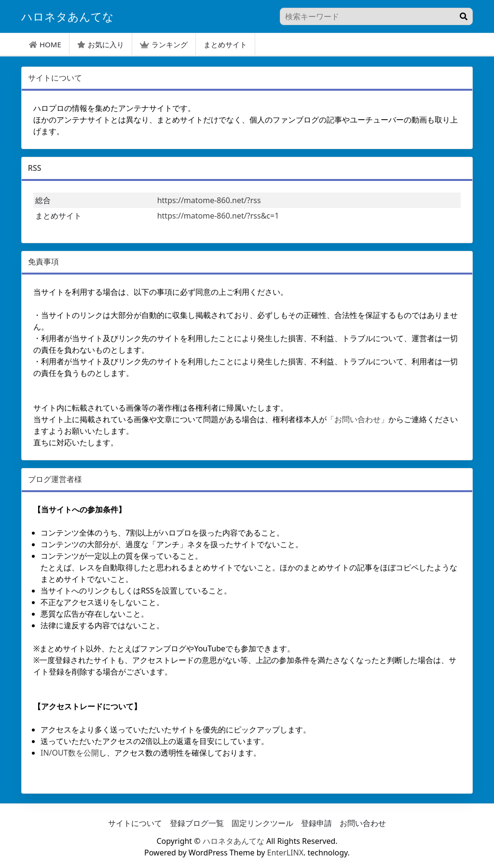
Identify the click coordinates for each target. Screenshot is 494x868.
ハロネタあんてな (233, 841)
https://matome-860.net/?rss (209, 200)
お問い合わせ (363, 823)
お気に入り (101, 44)
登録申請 (316, 823)
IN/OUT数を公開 (70, 753)
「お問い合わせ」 (357, 419)
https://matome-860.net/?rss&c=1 (218, 216)
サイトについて (135, 823)
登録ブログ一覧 (197, 823)
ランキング (164, 44)
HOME (45, 44)
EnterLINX (286, 853)
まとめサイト (225, 44)
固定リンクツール (262, 823)
